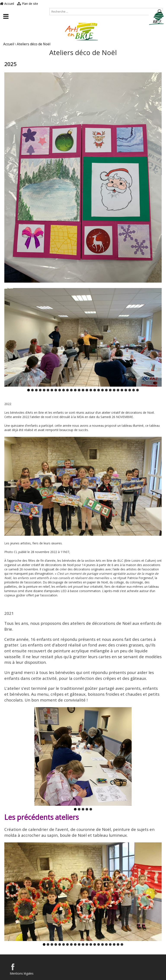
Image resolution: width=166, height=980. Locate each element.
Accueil (7, 4)
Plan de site (28, 4)
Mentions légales (22, 973)
